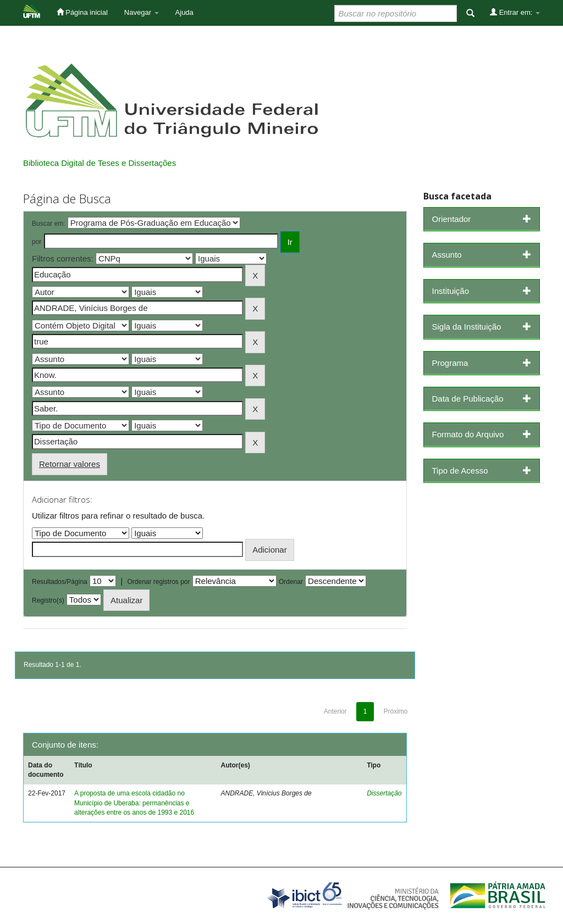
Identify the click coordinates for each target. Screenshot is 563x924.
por (37, 242)
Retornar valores (70, 464)
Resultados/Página (60, 582)
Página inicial (82, 12)
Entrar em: (515, 12)
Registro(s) (48, 600)
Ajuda (184, 12)
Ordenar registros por (158, 582)
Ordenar (291, 582)
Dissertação (384, 793)
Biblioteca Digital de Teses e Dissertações (100, 163)
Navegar (142, 12)
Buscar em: (49, 224)
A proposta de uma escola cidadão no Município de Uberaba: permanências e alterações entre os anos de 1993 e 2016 (134, 803)
